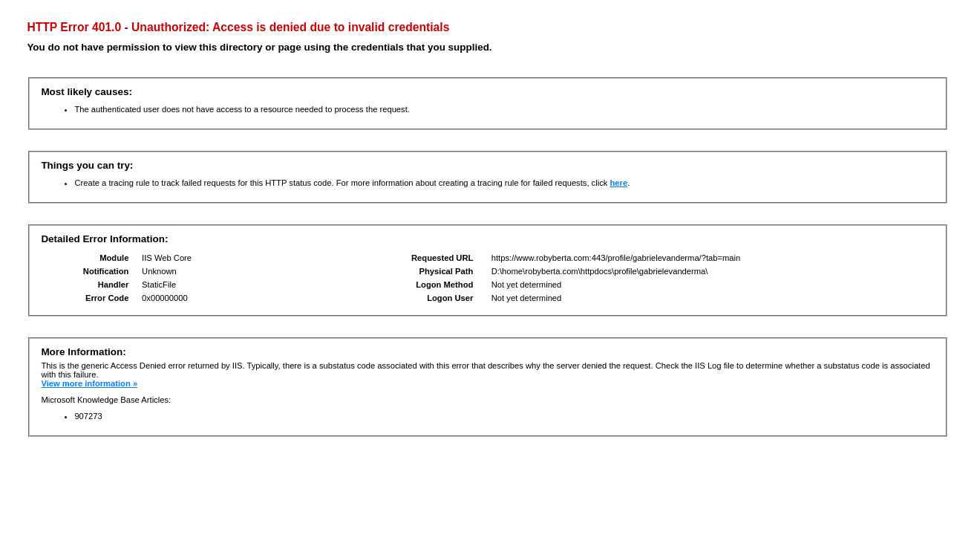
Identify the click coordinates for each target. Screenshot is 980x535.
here (618, 183)
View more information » (89, 383)
